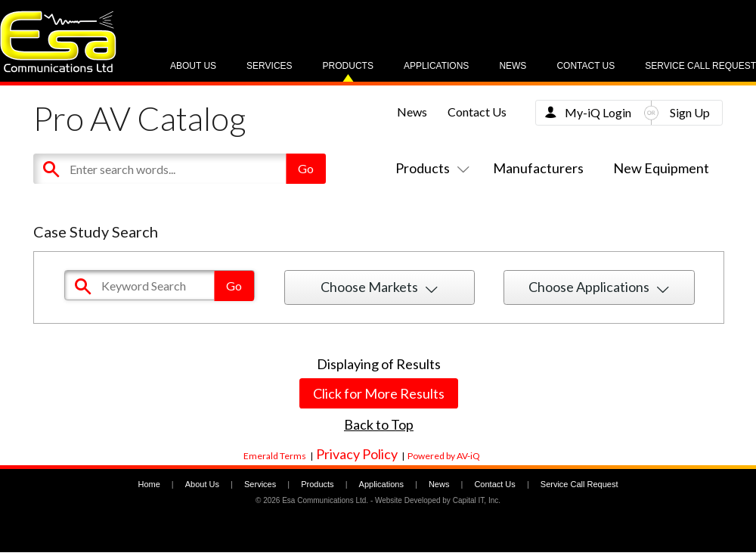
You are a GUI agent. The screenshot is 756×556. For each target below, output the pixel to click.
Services (269, 66)
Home (149, 484)
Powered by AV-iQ (444, 456)
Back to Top (379, 424)
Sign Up (690, 112)
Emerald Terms (275, 456)
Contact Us (586, 66)
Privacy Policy (357, 454)
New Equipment (661, 168)
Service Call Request (700, 66)
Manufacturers (538, 168)
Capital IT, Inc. (477, 500)
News (513, 66)
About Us (193, 66)
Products (348, 66)
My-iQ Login (598, 112)
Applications (436, 66)
